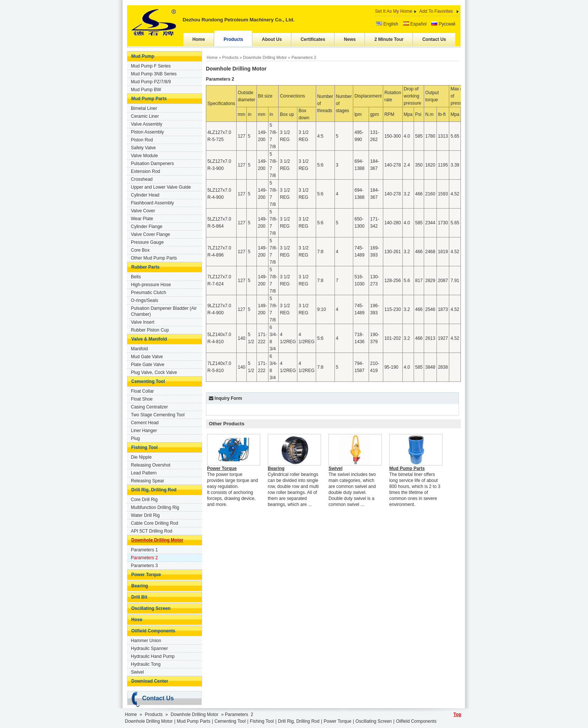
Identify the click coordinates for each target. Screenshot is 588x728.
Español (415, 24)
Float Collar (142, 391)
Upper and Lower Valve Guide (161, 187)
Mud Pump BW (146, 90)
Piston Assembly (147, 132)
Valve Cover (143, 211)
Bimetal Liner (144, 108)
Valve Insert (142, 322)
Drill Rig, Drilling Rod (154, 490)
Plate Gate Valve (148, 365)
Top (457, 714)
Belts (136, 277)
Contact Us (434, 39)
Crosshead (142, 179)
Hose (137, 620)
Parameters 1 (144, 550)
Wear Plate (142, 219)
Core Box (140, 250)
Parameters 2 (144, 558)
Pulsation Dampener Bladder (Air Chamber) (164, 311)
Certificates (313, 39)
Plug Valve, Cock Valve (154, 372)
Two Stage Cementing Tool (158, 415)
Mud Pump (143, 56)
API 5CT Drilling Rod (151, 531)
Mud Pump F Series (151, 66)
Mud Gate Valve (147, 357)
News (350, 39)
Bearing (140, 586)
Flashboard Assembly (152, 203)
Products (233, 39)
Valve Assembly (147, 124)
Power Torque (146, 575)
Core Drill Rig (144, 500)
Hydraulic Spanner (149, 648)
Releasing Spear (148, 481)
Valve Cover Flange (151, 234)
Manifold (139, 349)
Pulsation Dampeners (152, 164)
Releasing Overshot (151, 465)
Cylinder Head (145, 195)
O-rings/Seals (145, 300)
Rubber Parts (145, 267)
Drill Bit (139, 597)
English (387, 24)
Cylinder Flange (147, 227)
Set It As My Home (394, 11)
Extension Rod (145, 171)
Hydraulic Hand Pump (153, 656)
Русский (443, 24)
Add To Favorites (436, 11)
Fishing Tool (144, 447)
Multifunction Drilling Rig (155, 507)
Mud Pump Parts (149, 99)
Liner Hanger (144, 431)
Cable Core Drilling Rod (154, 523)
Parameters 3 (144, 566)
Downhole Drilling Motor (157, 540)
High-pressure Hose (151, 285)
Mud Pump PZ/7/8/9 (151, 82)
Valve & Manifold (149, 339)
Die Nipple (141, 457)
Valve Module (144, 156)
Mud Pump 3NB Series (154, 74)
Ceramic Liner (145, 116)
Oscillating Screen (151, 608)
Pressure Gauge (147, 242)
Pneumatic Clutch (148, 293)
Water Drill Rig (145, 515)
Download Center (150, 681)
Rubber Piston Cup (150, 330)
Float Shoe (142, 399)
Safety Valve (143, 148)
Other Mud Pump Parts (154, 258)
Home (199, 39)
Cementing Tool (148, 381)
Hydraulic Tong (146, 664)
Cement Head (145, 423)
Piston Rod (142, 140)
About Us (272, 39)
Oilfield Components (153, 631)
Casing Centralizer (149, 407)
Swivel (137, 672)
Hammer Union (146, 641)
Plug (135, 438)
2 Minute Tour (389, 39)
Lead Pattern (144, 473)
